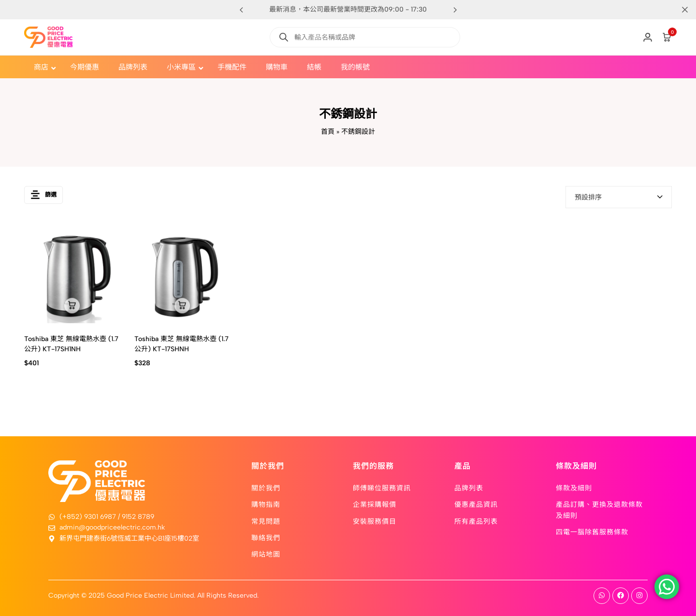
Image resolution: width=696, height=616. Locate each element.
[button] (455, 10)
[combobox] (619, 197)
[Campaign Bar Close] (679, 10)
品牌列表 (469, 487)
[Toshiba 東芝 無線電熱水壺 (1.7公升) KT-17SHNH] (182, 275)
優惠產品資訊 (476, 504)
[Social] (602, 596)
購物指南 (266, 504)
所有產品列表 (476, 521)
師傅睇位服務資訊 (382, 487)
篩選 (43, 197)
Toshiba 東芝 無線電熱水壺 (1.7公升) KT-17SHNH (181, 344)
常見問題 (266, 521)
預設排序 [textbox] (588, 197)
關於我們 (266, 487)
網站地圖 (266, 554)
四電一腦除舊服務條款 (592, 531)
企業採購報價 (375, 504)
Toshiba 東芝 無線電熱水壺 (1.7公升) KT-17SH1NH (71, 344)
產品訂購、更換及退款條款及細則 (599, 509)
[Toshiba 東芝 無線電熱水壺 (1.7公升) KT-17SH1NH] (72, 275)
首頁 (328, 132)
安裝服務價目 (375, 521)
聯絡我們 (266, 537)
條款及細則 (574, 487)
